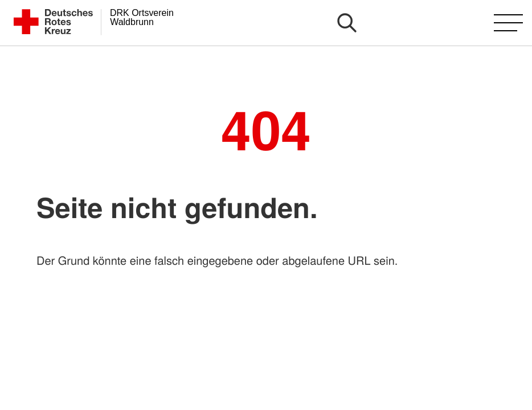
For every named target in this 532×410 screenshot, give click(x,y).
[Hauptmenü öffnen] (508, 23)
